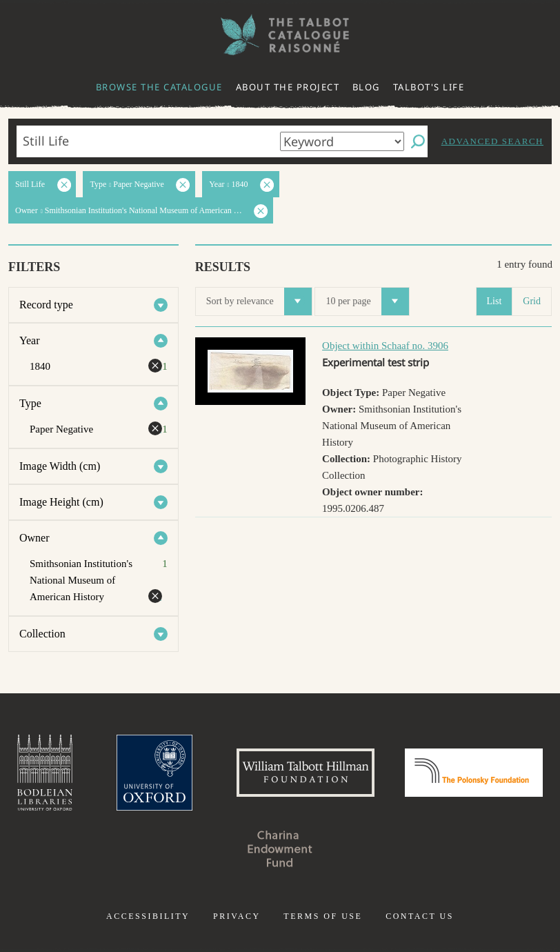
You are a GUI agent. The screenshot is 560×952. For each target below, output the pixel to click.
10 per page (367, 301)
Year (29, 340)
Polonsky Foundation (474, 773)
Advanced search (492, 141)
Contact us (420, 916)
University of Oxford (154, 773)
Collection (42, 634)
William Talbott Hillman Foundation (306, 773)
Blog (366, 87)
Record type (46, 305)
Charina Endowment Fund (280, 849)
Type (30, 403)
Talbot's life (429, 87)
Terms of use (323, 916)
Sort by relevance (259, 301)
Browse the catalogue (159, 87)
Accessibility (148, 916)
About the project (288, 87)
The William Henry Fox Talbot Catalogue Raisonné (280, 35)
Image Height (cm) (61, 502)
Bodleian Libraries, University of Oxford (45, 773)
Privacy (237, 916)
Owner (34, 538)
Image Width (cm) (60, 466)
